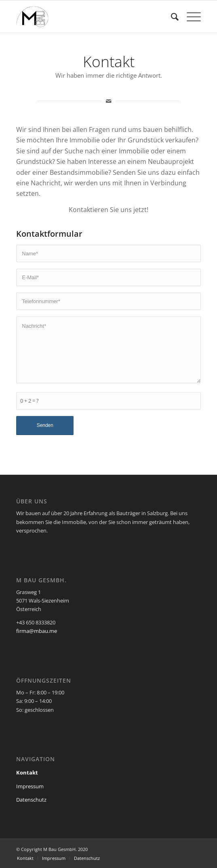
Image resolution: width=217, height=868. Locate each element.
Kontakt (27, 772)
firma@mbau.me (37, 631)
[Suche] (171, 17)
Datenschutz (31, 800)
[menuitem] (171, 17)
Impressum (30, 786)
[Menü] (190, 17)
